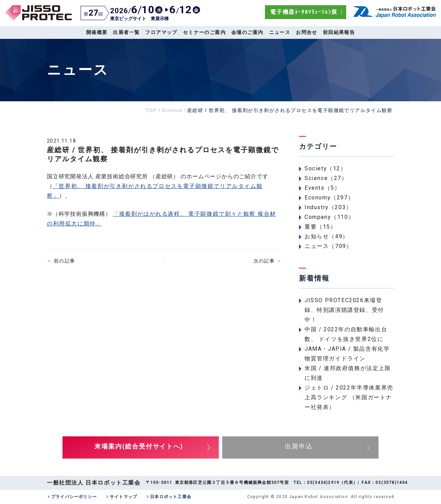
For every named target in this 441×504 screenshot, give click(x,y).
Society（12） (326, 168)
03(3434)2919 (323, 482)
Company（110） (329, 217)
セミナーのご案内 (204, 32)
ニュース (280, 32)
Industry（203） (328, 207)
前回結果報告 (339, 32)
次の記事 (268, 261)
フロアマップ (161, 32)
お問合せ (307, 32)
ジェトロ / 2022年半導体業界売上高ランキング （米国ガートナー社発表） (349, 397)
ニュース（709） (328, 246)
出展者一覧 (126, 32)
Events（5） (322, 188)
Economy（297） (329, 198)
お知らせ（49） (327, 236)
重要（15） (321, 227)
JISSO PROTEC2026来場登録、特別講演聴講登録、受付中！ (344, 310)
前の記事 (61, 261)
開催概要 (97, 32)
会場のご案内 (247, 32)
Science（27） (326, 178)
